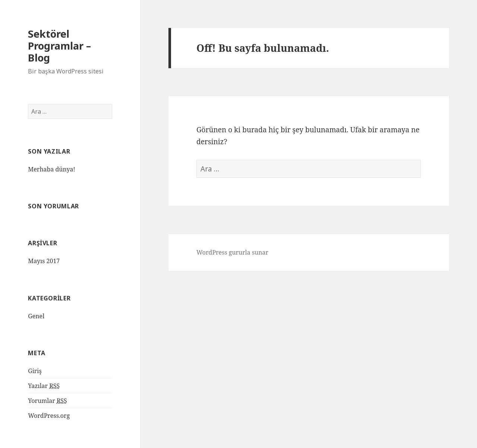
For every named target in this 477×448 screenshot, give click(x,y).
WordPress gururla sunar (232, 252)
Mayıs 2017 (44, 261)
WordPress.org (49, 416)
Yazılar (44, 386)
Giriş (35, 371)
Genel (36, 316)
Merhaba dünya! (52, 169)
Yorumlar (48, 401)
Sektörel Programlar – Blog (59, 46)
